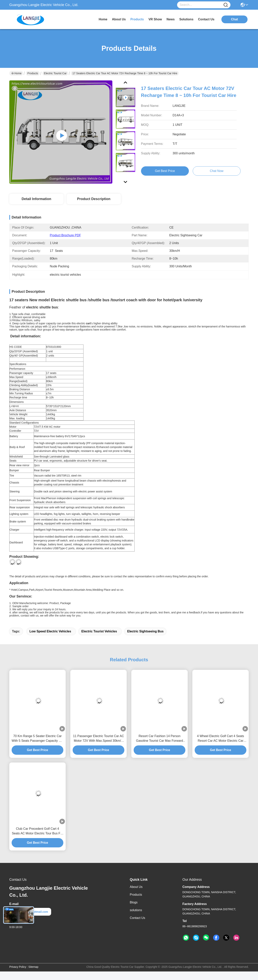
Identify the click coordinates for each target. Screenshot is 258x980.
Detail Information (36, 199)
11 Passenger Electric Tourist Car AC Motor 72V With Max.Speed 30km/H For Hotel (98, 739)
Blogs (134, 902)
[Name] (226, 5)
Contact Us (137, 918)
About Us (136, 887)
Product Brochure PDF (65, 235)
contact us (206, 19)
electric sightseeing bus (145, 631)
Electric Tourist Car (55, 73)
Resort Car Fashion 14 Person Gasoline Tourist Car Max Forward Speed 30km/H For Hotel (159, 739)
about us (119, 19)
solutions (186, 19)
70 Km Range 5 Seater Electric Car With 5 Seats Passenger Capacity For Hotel (37, 739)
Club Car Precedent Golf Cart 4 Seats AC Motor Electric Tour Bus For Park (37, 831)
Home (103, 19)
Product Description (94, 199)
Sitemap (33, 967)
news (171, 19)
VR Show (155, 19)
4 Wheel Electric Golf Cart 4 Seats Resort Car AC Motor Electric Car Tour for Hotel (221, 739)
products (137, 19)
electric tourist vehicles (99, 631)
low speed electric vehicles (50, 631)
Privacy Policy (18, 967)
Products (33, 73)
